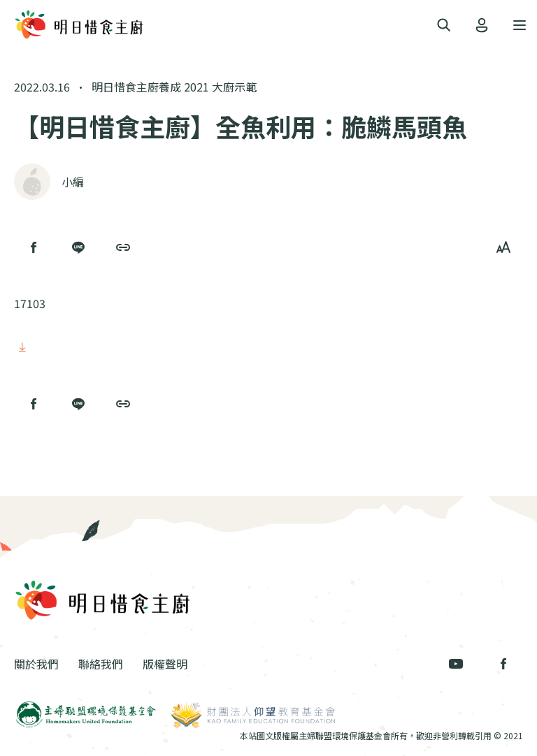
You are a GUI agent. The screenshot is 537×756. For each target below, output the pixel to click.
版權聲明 (165, 664)
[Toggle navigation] (444, 26)
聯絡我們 (101, 664)
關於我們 (36, 664)
